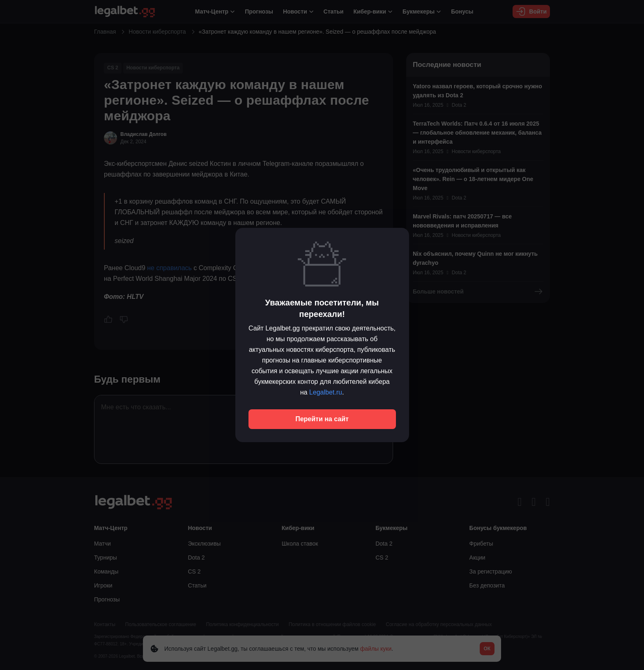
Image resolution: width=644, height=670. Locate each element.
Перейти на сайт (322, 419)
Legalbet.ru (326, 392)
